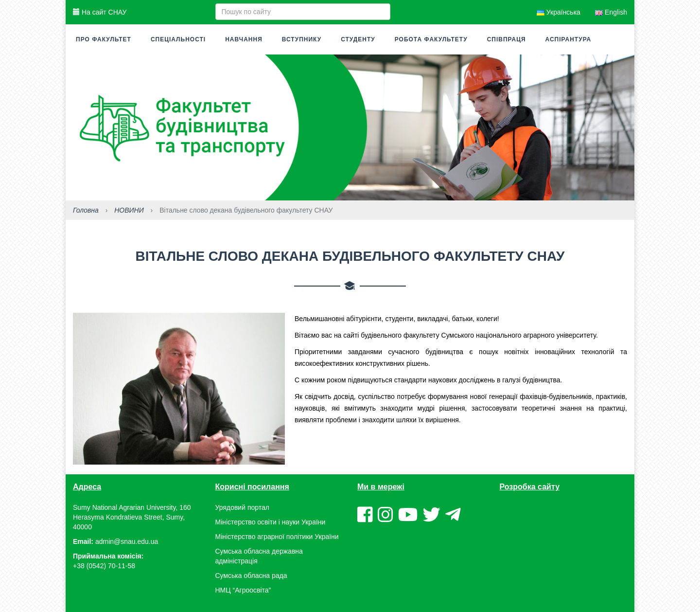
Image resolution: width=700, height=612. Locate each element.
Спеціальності (178, 39)
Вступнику (302, 39)
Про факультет (104, 39)
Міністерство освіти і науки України (271, 522)
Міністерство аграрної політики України (277, 537)
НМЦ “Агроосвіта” (243, 590)
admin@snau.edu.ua (127, 541)
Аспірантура (569, 39)
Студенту (358, 39)
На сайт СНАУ (100, 12)
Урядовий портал (242, 507)
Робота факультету (431, 39)
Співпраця (507, 39)
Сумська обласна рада (251, 576)
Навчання (244, 39)
